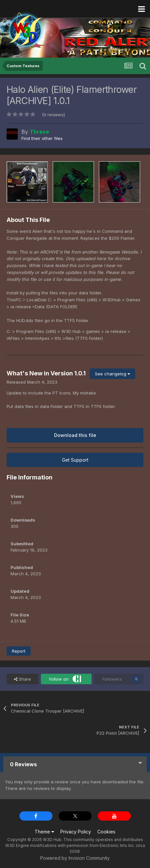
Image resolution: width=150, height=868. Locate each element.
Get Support (75, 460)
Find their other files (42, 138)
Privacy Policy (76, 832)
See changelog (112, 374)
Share (22, 679)
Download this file (75, 435)
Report (19, 651)
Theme (44, 832)
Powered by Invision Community (75, 858)
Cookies (106, 832)
